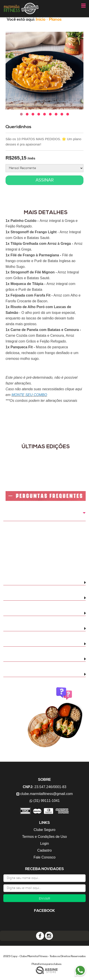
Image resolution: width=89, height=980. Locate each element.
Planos (55, 19)
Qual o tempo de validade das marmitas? (38, 644)
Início (41, 19)
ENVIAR (44, 899)
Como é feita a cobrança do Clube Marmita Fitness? (39, 516)
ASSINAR (45, 180)
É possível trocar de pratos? (27, 628)
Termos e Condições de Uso (45, 837)
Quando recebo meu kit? (24, 582)
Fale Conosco (45, 857)
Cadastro (45, 850)
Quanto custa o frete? (22, 598)
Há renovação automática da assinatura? (38, 674)
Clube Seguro (44, 830)
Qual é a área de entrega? (25, 613)
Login (44, 844)
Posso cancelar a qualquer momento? (35, 659)
